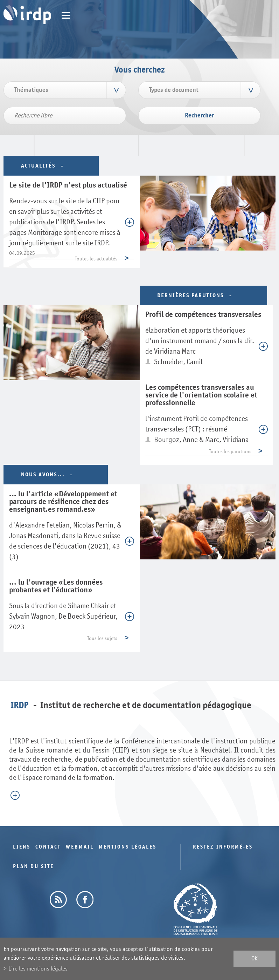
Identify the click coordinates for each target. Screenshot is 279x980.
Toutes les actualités (96, 259)
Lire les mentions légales (38, 969)
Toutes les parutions (230, 452)
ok (254, 959)
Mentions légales (128, 847)
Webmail (80, 847)
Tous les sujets (102, 638)
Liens (22, 847)
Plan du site (33, 867)
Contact (48, 847)
